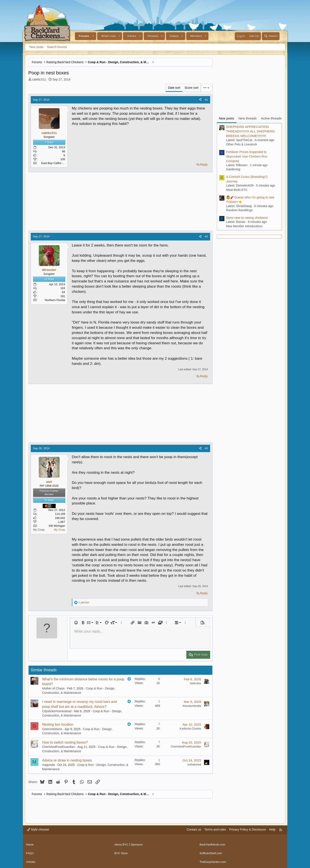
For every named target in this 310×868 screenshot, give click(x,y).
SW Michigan (57, 526)
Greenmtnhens (52, 729)
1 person (84, 602)
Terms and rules (215, 830)
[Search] (271, 36)
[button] (93, 36)
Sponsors (138, 843)
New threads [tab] (248, 118)
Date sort (174, 88)
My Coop (59, 530)
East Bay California (53, 163)
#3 (206, 448)
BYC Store (122, 851)
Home (30, 843)
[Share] (200, 100)
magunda (49, 765)
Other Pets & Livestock (242, 144)
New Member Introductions (244, 226)
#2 (206, 236)
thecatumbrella (192, 706)
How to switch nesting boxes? (65, 742)
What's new (108, 36)
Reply (204, 164)
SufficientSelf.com (212, 851)
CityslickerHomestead (57, 711)
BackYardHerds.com (213, 843)
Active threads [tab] (271, 118)
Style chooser (38, 830)
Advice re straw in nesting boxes (67, 760)
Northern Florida (55, 300)
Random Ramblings (239, 210)
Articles (132, 36)
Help (272, 830)
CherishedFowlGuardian (59, 747)
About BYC (122, 843)
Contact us (194, 830)
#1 (206, 100)
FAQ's (30, 851)
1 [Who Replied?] (159, 701)
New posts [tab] (227, 118)
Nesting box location (58, 724)
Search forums (57, 47)
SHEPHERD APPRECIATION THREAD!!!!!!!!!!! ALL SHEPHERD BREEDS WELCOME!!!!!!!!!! (251, 131)
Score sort (192, 88)
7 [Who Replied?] (159, 724)
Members (196, 36)
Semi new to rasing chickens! (247, 218)
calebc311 (39, 79)
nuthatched (194, 764)
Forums (84, 36)
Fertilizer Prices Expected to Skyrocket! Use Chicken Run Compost (247, 156)
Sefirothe (195, 683)
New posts (37, 47)
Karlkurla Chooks (191, 729)
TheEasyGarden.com (214, 859)
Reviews (153, 36)
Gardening (233, 169)
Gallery (174, 36)
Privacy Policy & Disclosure (248, 830)
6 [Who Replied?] (159, 679)
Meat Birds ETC (237, 190)
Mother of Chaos (54, 688)
